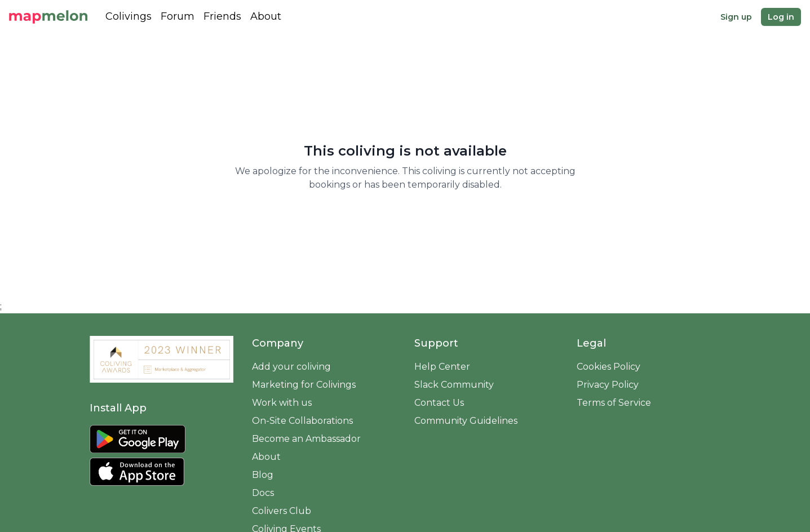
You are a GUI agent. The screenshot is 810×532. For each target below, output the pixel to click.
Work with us (282, 403)
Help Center (442, 367)
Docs (263, 493)
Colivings (129, 16)
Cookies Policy (608, 367)
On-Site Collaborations (302, 421)
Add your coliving (291, 367)
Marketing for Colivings (304, 385)
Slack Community (454, 385)
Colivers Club (282, 511)
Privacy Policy (608, 385)
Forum (178, 16)
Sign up (736, 17)
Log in (781, 17)
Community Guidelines (466, 421)
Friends (222, 16)
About (266, 16)
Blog (263, 475)
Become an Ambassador (306, 439)
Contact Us (439, 403)
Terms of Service (614, 403)
